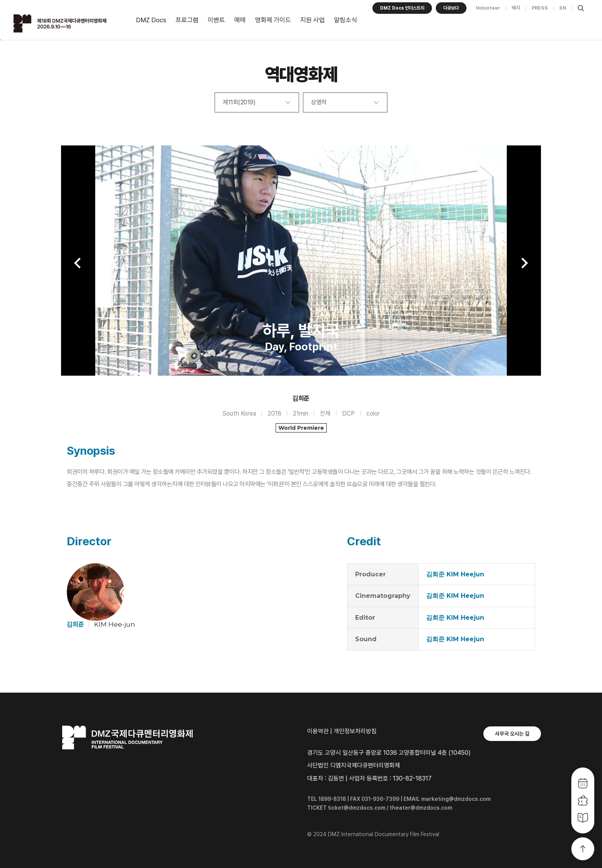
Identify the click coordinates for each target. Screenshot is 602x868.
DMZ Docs (151, 20)
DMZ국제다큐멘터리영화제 (70, 23)
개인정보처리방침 (355, 731)
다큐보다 (451, 8)
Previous (78, 263)
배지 (516, 8)
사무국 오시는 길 (512, 734)
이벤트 (216, 20)
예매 (240, 20)
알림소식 (346, 20)
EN (563, 8)
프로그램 (187, 20)
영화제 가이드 (273, 20)
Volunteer (488, 8)
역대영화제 (301, 74)
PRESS (540, 8)
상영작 (319, 102)
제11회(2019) (239, 102)
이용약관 (318, 731)
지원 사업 (313, 20)
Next (524, 263)
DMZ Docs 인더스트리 (402, 8)
